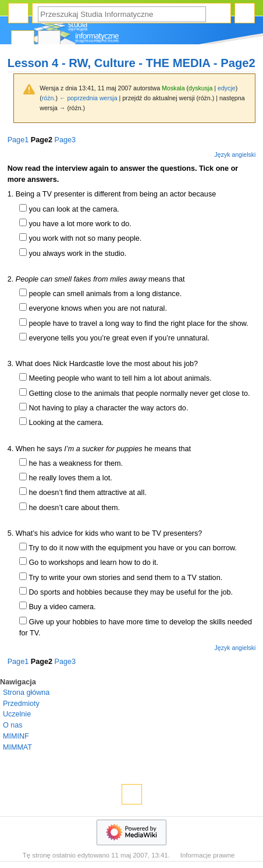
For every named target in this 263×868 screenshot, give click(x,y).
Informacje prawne (208, 855)
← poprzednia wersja (88, 98)
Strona (23, 41)
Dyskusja (49, 41)
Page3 (65, 140)
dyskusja (200, 88)
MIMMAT (17, 747)
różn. (49, 98)
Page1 (18, 140)
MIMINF (16, 736)
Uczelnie (17, 714)
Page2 (42, 140)
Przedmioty (21, 704)
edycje (227, 88)
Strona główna (26, 693)
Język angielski (235, 154)
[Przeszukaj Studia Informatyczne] (122, 14)
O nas (13, 725)
